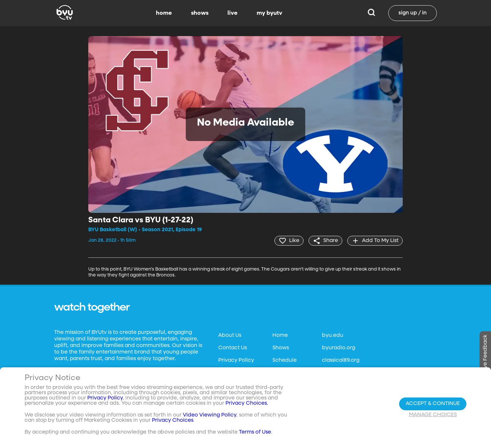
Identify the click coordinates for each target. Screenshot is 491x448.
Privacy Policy (236, 360)
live (233, 13)
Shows (281, 348)
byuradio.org (339, 348)
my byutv (269, 13)
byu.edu (333, 336)
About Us (230, 336)
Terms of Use (255, 432)
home (164, 13)
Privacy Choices (173, 420)
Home (280, 336)
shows (200, 13)
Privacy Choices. (247, 403)
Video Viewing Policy (210, 415)
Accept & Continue (433, 404)
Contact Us (233, 348)
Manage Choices (433, 415)
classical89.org (341, 360)
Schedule (285, 360)
